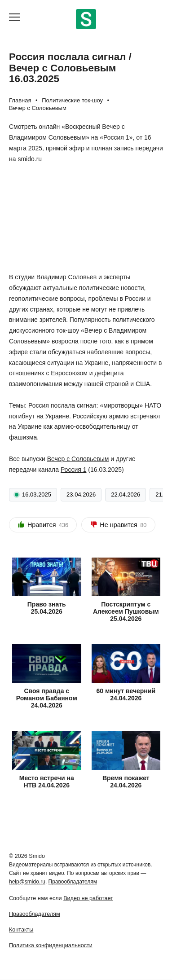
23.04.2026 (81, 494)
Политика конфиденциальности (51, 945)
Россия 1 (74, 470)
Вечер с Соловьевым (38, 108)
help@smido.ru (27, 882)
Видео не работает (88, 898)
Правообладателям (73, 882)
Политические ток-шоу (72, 100)
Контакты (21, 930)
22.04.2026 (126, 494)
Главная (20, 100)
